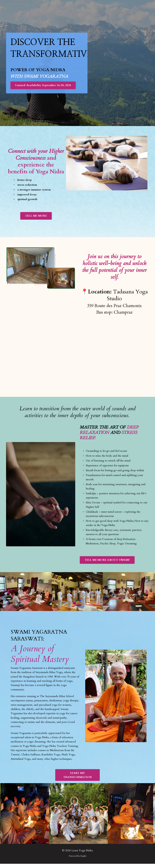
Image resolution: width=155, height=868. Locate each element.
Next (147, 594)
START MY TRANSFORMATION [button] (78, 779)
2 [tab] (80, 605)
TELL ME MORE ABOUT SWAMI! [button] (107, 563)
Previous (8, 594)
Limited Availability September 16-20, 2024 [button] (43, 86)
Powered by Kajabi (78, 860)
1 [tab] (75, 605)
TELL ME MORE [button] (36, 217)
